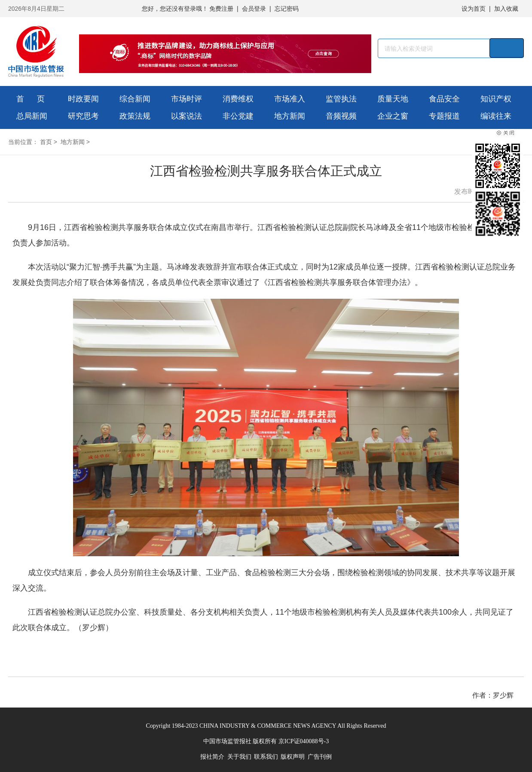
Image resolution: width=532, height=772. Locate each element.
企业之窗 (393, 116)
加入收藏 (506, 9)
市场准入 (290, 99)
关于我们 (239, 757)
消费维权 (238, 99)
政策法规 (135, 116)
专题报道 (444, 116)
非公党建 (238, 116)
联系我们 (266, 757)
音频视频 (341, 116)
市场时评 (187, 99)
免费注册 (221, 9)
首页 (46, 142)
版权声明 (293, 757)
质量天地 (393, 99)
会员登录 (254, 9)
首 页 (31, 99)
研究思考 (83, 116)
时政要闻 (83, 99)
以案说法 (187, 116)
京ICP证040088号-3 (304, 741)
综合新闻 (135, 99)
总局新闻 (32, 116)
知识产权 (496, 99)
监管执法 (341, 99)
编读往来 (496, 116)
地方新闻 (290, 116)
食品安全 (444, 99)
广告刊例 (320, 757)
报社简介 (212, 757)
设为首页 (474, 9)
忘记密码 (287, 9)
